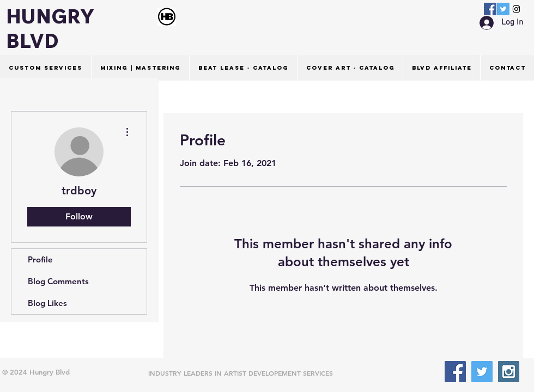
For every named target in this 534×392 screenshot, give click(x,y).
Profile (40, 259)
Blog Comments (58, 281)
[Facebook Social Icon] (490, 9)
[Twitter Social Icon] (503, 9)
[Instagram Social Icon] (516, 9)
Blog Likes (47, 303)
